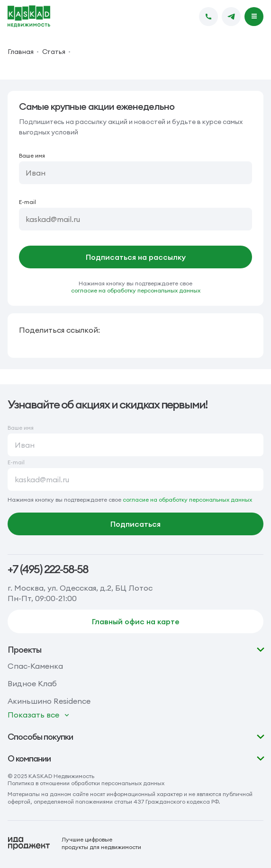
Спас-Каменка (35, 666)
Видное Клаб (32, 683)
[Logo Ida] (74, 843)
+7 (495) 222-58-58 (48, 569)
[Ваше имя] (135, 173)
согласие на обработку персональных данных (136, 290)
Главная (21, 52)
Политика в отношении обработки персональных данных (86, 783)
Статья (54, 52)
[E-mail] (135, 219)
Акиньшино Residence (49, 701)
